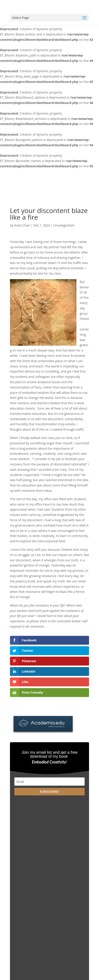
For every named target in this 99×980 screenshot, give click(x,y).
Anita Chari (22, 225)
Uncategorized (64, 225)
